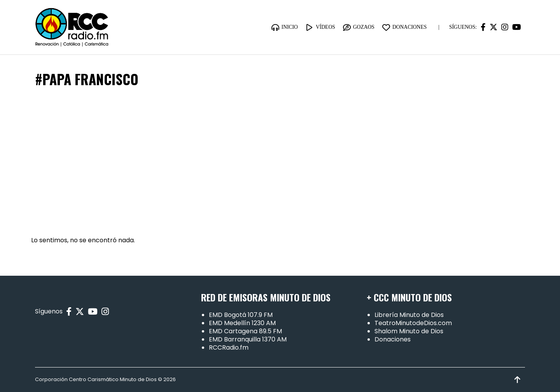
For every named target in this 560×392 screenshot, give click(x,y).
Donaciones (393, 339)
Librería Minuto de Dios (409, 315)
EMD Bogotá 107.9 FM (241, 315)
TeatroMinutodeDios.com (413, 323)
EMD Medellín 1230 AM (242, 323)
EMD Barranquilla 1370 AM (248, 339)
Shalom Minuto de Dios (409, 331)
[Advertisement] (280, 162)
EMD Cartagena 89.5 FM (245, 331)
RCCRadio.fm (229, 347)
